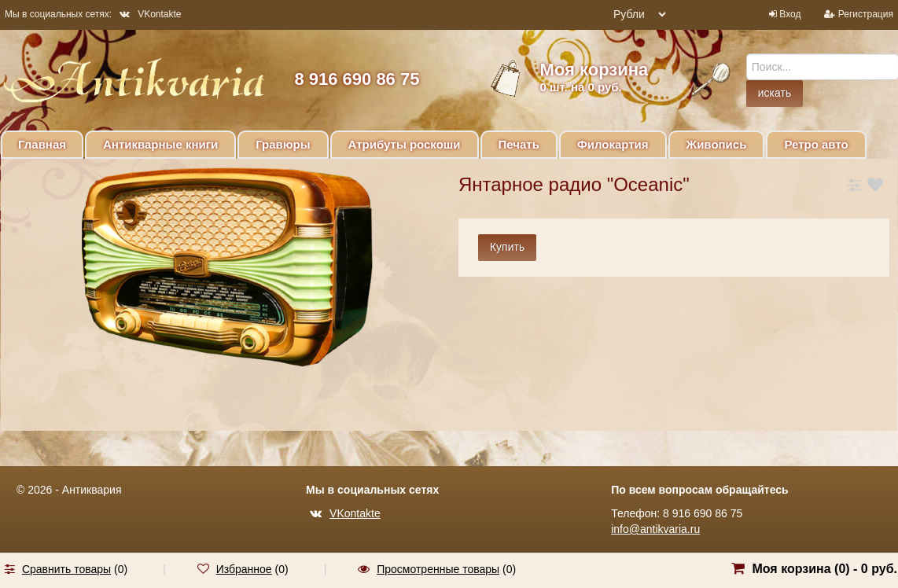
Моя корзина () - (824, 569)
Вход (790, 14)
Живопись (717, 144)
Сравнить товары (66, 569)
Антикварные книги (160, 144)
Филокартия (613, 144)
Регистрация (866, 14)
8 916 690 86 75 (357, 79)
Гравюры (283, 144)
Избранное (244, 569)
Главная (42, 144)
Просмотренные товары (438, 569)
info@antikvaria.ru (655, 529)
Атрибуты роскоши (405, 144)
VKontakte (150, 14)
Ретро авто (816, 144)
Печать (519, 144)
